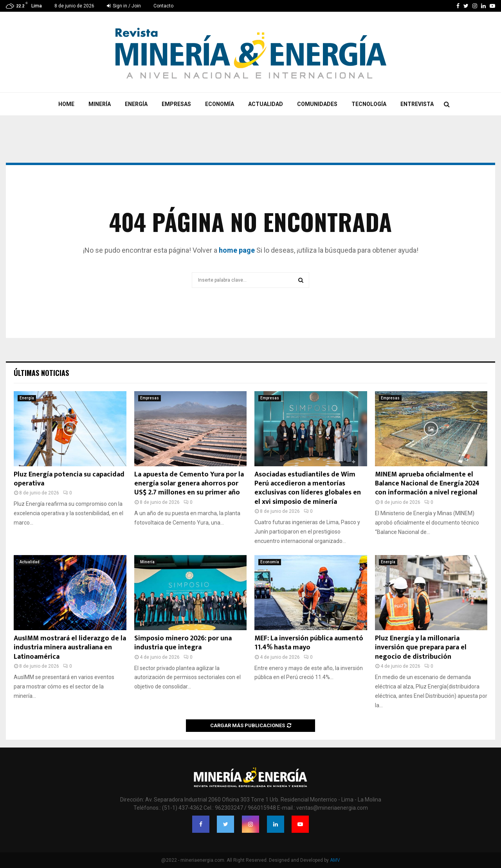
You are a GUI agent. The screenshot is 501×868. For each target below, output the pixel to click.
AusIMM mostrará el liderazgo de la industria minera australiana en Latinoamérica (70, 648)
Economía (220, 104)
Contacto (163, 6)
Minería (100, 104)
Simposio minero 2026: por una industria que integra (183, 643)
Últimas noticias (41, 373)
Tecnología (369, 104)
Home (66, 104)
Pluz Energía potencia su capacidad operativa (69, 479)
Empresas (176, 104)
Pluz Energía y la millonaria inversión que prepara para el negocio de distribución (421, 648)
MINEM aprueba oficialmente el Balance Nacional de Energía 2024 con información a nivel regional (427, 484)
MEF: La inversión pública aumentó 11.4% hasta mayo (309, 643)
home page (237, 250)
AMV (335, 860)
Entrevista (417, 104)
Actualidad (266, 104)
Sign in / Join (124, 6)
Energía (136, 104)
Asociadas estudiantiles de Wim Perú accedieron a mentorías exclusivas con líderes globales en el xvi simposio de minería (308, 488)
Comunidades (317, 104)
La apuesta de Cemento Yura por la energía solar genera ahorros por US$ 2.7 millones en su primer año (189, 484)
